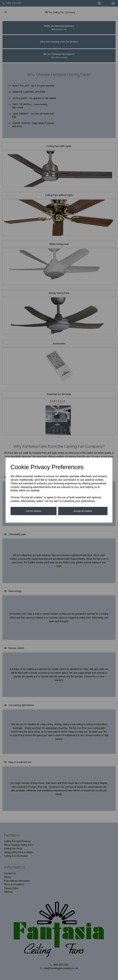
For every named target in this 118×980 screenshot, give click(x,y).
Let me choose (34, 511)
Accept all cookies (83, 511)
